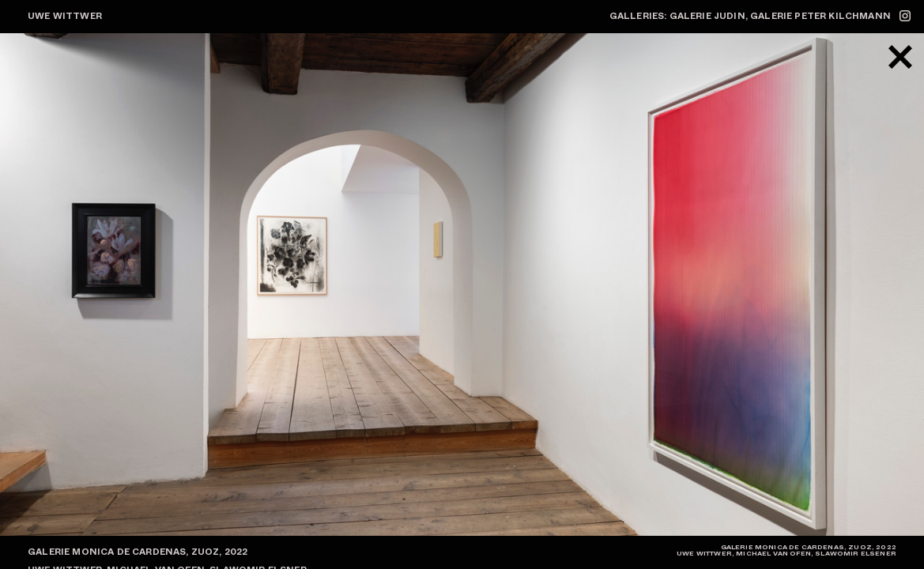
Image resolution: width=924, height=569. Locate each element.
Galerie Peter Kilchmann (820, 16)
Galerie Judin (707, 16)
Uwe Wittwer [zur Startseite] (65, 16)
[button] (694, 284)
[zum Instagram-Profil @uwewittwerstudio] (905, 16)
